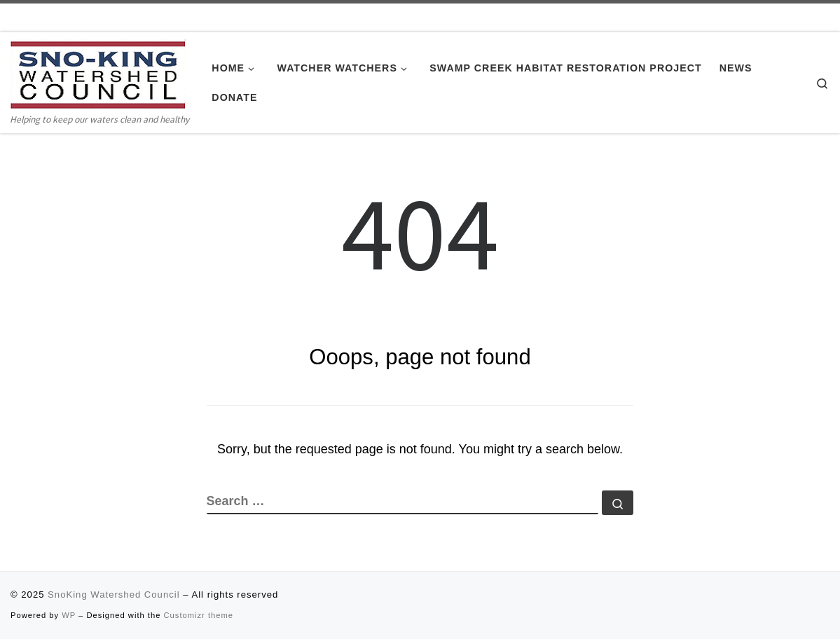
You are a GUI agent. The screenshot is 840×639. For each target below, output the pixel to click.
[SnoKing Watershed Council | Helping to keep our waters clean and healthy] (98, 74)
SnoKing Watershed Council (113, 595)
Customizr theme (199, 615)
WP (69, 615)
